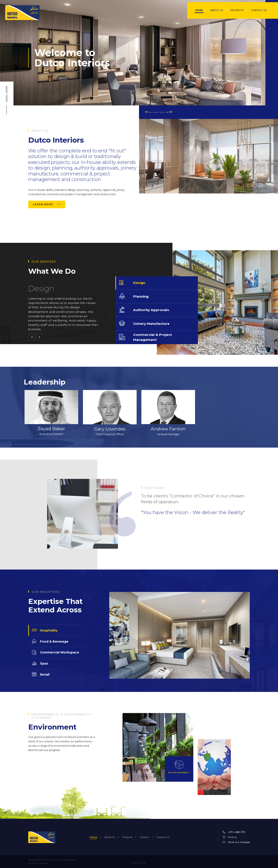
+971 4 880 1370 (237, 832)
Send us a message (239, 842)
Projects (127, 837)
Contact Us (163, 837)
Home (93, 837)
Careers (144, 837)
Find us (232, 837)
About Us (110, 837)
